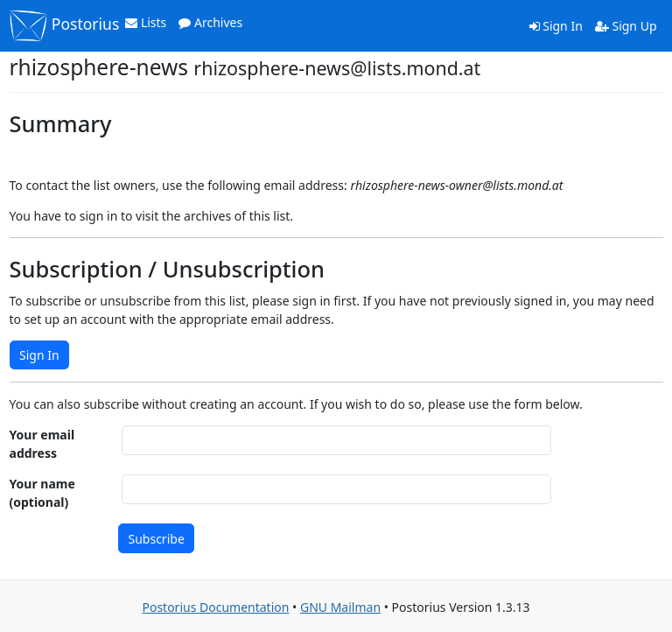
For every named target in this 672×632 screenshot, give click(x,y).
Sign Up (626, 26)
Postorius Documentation (215, 607)
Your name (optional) (42, 493)
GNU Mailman (340, 607)
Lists (146, 22)
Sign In (556, 26)
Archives (210, 22)
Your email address (42, 444)
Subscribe (157, 539)
